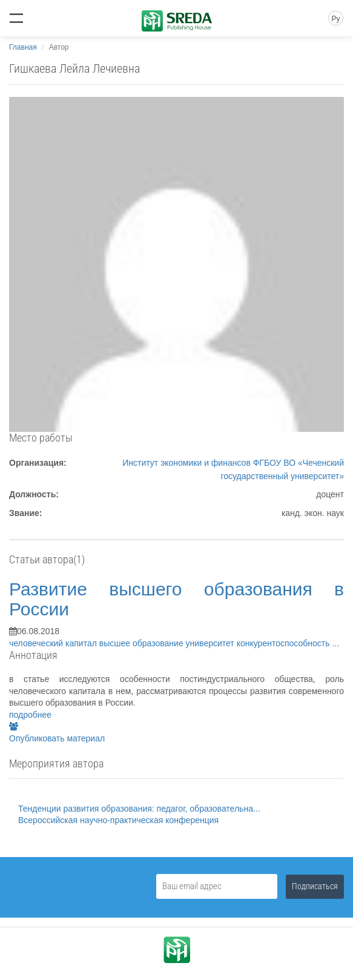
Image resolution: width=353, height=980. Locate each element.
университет (211, 643)
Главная (23, 47)
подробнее (30, 715)
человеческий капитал (54, 643)
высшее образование (143, 643)
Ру (335, 19)
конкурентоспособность (285, 643)
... (335, 643)
